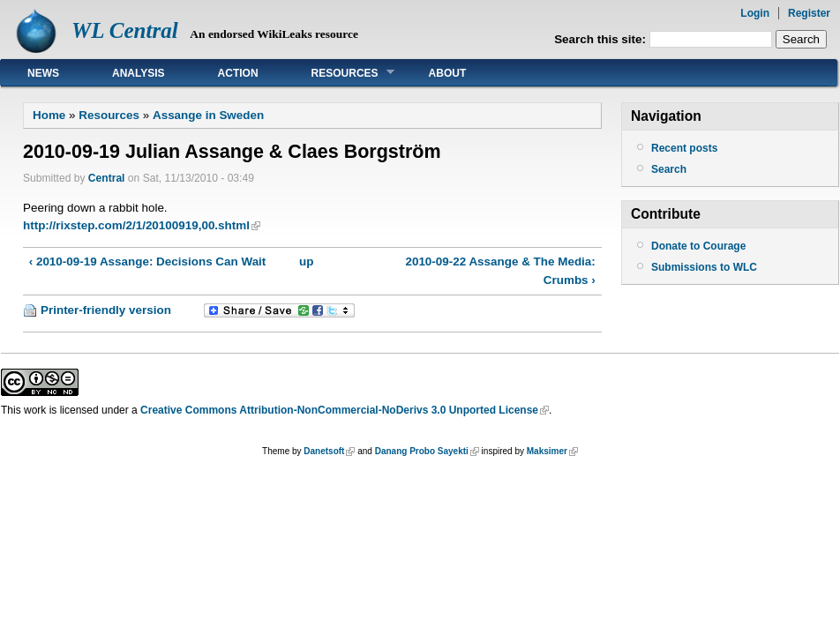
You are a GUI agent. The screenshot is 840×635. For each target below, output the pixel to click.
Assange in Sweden (208, 115)
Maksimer (547, 451)
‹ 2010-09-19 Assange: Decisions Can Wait (148, 261)
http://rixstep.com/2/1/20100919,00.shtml (136, 225)
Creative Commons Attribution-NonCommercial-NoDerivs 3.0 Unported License (339, 410)
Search (669, 169)
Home (49, 115)
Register (809, 13)
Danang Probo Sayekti (422, 451)
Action (238, 73)
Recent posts (684, 148)
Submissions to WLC (704, 267)
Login (755, 13)
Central (107, 178)
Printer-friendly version (106, 310)
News (43, 73)
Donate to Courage (698, 246)
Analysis (139, 73)
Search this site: (602, 39)
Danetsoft (324, 451)
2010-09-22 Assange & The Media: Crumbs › (500, 270)
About (448, 73)
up (306, 261)
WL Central (125, 30)
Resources (340, 73)
